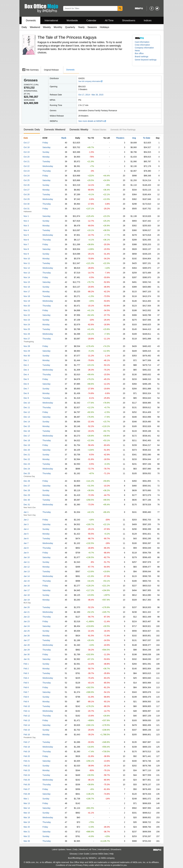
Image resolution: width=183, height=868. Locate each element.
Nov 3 (26, 226)
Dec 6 (26, 384)
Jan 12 (27, 567)
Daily (24, 27)
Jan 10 (27, 557)
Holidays (104, 27)
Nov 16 (27, 287)
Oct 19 (27, 152)
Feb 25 (27, 780)
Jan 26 (27, 636)
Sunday (46, 152)
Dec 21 (27, 455)
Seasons (92, 27)
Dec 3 (26, 370)
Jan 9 (26, 553)
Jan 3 (26, 524)
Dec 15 (27, 426)
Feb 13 (27, 720)
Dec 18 (27, 440)
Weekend (35, 27)
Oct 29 (27, 199)
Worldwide (72, 20)
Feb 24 (27, 775)
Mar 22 (27, 836)
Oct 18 (27, 147)
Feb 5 (26, 683)
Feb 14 (27, 725)
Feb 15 (27, 730)
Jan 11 (27, 562)
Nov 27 (27, 339)
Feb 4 (26, 678)
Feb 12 (27, 716)
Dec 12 (27, 412)
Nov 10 (27, 259)
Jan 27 (27, 640)
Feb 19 (27, 752)
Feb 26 (27, 784)
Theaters (120, 138)
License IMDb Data (99, 854)
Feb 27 (27, 789)
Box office (139, 53)
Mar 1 (26, 799)
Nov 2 (26, 221)
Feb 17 (27, 742)
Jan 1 (26, 512)
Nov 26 (27, 334)
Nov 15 (27, 282)
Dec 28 (27, 490)
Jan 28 (27, 645)
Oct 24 (27, 176)
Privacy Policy (82, 865)
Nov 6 (26, 240)
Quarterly (70, 27)
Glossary (73, 854)
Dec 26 (27, 481)
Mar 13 (27, 803)
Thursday (47, 171)
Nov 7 (26, 244)
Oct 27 (27, 190)
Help (111, 854)
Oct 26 (27, 185)
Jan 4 (26, 529)
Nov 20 (27, 306)
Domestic (31, 20)
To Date (147, 138)
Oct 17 (27, 143)
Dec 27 (27, 486)
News (137, 51)
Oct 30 (27, 204)
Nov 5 (26, 235)
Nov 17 (27, 292)
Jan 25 (27, 631)
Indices (148, 20)
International (51, 20)
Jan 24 (27, 626)
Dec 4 (26, 374)
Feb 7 (26, 692)
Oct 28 (27, 194)
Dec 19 (27, 445)
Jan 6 (26, 539)
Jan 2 (26, 520)
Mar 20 (27, 827)
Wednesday (48, 166)
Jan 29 (27, 650)
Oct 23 (27, 171)
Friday (45, 143)
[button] (143, 57)
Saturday (46, 147)
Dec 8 (26, 393)
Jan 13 (27, 571)
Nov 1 (26, 216)
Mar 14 (27, 808)
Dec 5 (26, 379)
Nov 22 (27, 315)
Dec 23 (27, 464)
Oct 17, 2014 (84, 95)
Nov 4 (26, 230)
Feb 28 (27, 794)
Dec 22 (27, 459)
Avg (134, 138)
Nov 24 (27, 325)
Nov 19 (27, 301)
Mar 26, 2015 (98, 95)
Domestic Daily (32, 130)
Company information (144, 48)
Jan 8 (26, 548)
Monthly (58, 27)
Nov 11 (27, 263)
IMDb (103, 858)
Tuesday (46, 161)
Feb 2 (26, 669)
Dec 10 (27, 403)
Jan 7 (26, 543)
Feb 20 (27, 756)
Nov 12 (27, 268)
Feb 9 (26, 702)
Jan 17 (27, 590)
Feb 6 (26, 687)
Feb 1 (26, 664)
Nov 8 (26, 249)
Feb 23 (27, 770)
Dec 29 (27, 495)
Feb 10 (27, 706)
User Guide (84, 854)
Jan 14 (27, 576)
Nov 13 (27, 273)
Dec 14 (27, 422)
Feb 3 (26, 673)
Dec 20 (27, 450)
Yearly (81, 27)
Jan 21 (27, 612)
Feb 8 (26, 697)
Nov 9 (26, 254)
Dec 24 (27, 469)
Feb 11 (27, 711)
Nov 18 (27, 296)
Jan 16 (27, 586)
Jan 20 (27, 607)
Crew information (142, 45)
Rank (64, 138)
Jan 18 (27, 595)
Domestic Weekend (55, 130)
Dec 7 (26, 389)
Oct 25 (27, 180)
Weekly (47, 27)
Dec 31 (27, 505)
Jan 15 (27, 581)
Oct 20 (27, 157)
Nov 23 (27, 320)
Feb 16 (27, 735)
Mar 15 (27, 813)
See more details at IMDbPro (92, 121)
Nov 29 (27, 351)
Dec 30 (27, 500)
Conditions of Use (64, 865)
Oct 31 (27, 209)
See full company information (90, 81)
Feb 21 (27, 761)
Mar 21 (27, 832)
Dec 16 (27, 431)
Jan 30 (27, 654)
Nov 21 (27, 310)
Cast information (142, 42)
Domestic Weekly (79, 130)
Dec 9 (26, 398)
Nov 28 (27, 346)
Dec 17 (27, 436)
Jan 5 (26, 534)
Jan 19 (27, 600)
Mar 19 (27, 822)
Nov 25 (27, 329)
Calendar (91, 20)
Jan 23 (27, 621)
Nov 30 (27, 356)
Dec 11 (27, 407)
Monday (46, 157)
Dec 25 (27, 473)
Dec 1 (26, 360)
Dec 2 (26, 365)
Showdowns (129, 20)
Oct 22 (27, 166)
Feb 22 (27, 766)
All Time (109, 20)
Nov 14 (27, 277)
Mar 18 (27, 817)
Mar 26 (27, 841)
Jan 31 (27, 659)
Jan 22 (27, 617)
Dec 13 (27, 417)
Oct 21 (27, 161)
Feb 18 (27, 747)
